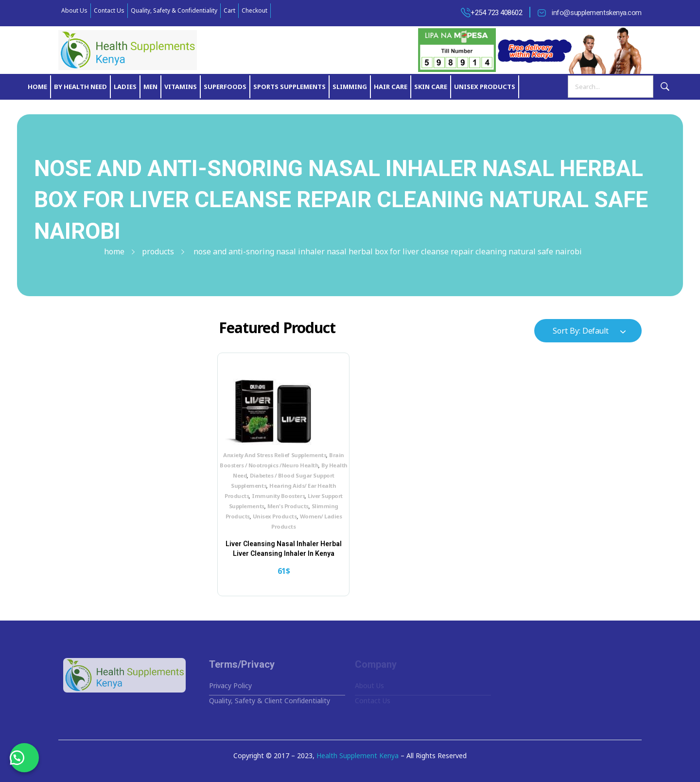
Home (114, 251)
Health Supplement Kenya (358, 755)
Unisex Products (275, 516)
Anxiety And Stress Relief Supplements (275, 455)
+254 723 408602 (496, 13)
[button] (24, 758)
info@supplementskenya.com (597, 13)
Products (158, 251)
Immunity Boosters (278, 496)
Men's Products (288, 506)
